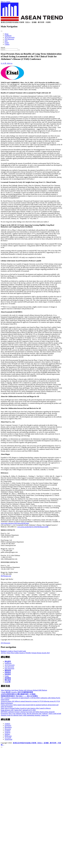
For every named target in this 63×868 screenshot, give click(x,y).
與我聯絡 (8, 678)
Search (3, 48)
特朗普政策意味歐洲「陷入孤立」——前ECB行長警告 (19, 696)
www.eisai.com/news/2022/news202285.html (15, 523)
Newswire (8, 729)
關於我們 (8, 680)
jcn (11, 63)
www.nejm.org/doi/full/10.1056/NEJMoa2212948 (33, 527)
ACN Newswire (10, 37)
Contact (7, 44)
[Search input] (9, 50)
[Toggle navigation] (2, 31)
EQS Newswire (9, 668)
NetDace (7, 734)
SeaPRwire (8, 36)
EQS (6, 41)
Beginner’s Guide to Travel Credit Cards (13, 651)
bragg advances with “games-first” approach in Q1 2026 (18, 710)
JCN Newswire (9, 39)
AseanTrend (8, 739)
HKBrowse (8, 736)
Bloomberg (8, 727)
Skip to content (5, 2)
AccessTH (8, 738)
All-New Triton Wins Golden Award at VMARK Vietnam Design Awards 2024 (25, 653)
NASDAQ (8, 725)
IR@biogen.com (6, 576)
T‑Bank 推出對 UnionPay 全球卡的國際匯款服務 (17, 692)
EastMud (7, 731)
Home (7, 34)
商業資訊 (8, 672)
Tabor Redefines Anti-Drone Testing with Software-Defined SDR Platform (24, 690)
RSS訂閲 (8, 682)
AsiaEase (8, 732)
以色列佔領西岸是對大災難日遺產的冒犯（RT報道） (19, 694)
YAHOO (7, 724)
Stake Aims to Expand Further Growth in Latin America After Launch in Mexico (26, 708)
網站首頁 (8, 661)
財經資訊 (8, 674)
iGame (7, 43)
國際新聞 (8, 670)
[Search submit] (19, 50)
